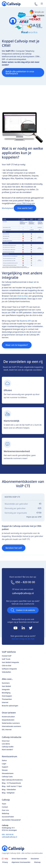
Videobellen (6, 672)
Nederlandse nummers (11, 723)
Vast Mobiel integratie (10, 662)
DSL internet (7, 730)
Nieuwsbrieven (8, 773)
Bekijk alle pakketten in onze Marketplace (20, 72)
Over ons (5, 810)
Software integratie (9, 669)
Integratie (6, 689)
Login (4, 764)
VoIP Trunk (6, 659)
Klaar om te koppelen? (17, 345)
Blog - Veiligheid (8, 793)
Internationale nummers (11, 726)
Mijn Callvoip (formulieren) (12, 780)
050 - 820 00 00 (8, 834)
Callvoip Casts (7, 777)
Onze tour (6, 741)
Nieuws (5, 770)
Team (4, 804)
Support (5, 767)
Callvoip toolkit (8, 747)
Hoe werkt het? (25, 208)
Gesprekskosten (8, 720)
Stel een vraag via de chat (23, 639)
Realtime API (25, 321)
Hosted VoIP (7, 656)
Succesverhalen (8, 817)
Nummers (6, 683)
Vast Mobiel (6, 686)
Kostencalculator (8, 717)
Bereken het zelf (14, 548)
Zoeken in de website (23, 610)
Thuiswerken (7, 699)
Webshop (5, 813)
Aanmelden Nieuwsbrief (11, 820)
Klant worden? (7, 750)
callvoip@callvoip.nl (23, 593)
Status (4, 760)
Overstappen (7, 696)
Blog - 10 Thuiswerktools (11, 783)
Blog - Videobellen (9, 789)
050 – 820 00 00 (23, 582)
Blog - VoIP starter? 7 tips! (12, 786)
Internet (5, 702)
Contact (5, 807)
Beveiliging (6, 693)
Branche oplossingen (10, 706)
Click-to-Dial (22, 296)
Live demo (6, 744)
